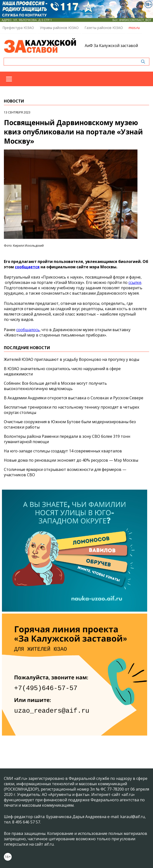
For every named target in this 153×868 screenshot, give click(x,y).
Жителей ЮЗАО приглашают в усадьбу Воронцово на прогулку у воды (72, 359)
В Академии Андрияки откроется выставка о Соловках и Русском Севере (74, 398)
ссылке (135, 282)
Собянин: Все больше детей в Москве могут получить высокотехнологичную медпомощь (55, 386)
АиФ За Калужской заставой (111, 46)
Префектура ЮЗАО (18, 28)
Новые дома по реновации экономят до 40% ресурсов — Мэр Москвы (71, 460)
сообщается (27, 267)
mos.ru (134, 28)
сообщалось (28, 330)
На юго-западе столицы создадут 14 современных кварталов (63, 451)
